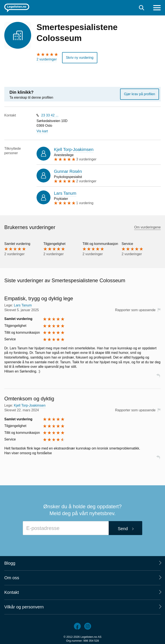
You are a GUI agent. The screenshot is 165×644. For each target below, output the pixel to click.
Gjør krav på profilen (140, 94)
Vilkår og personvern (24, 607)
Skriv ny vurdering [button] (80, 58)
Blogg (10, 563)
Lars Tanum (65, 193)
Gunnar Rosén (68, 171)
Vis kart (42, 131)
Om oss (12, 578)
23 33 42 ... (50, 115)
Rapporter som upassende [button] (135, 310)
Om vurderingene (147, 227)
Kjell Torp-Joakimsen (74, 149)
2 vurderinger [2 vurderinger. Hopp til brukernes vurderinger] (47, 59)
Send (123, 529)
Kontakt (12, 592)
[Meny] (157, 8)
